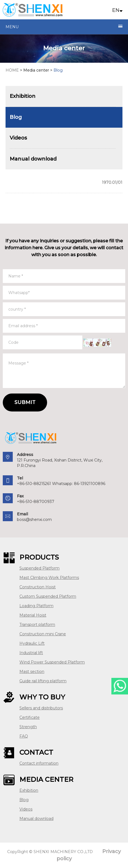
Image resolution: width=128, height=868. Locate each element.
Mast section (32, 672)
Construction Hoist (38, 587)
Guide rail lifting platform (43, 681)
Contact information (39, 763)
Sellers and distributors (41, 708)
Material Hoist (33, 615)
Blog (24, 800)
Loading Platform (36, 606)
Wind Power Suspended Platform (52, 662)
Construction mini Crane (43, 634)
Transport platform (37, 625)
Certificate (30, 717)
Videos (26, 809)
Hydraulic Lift (32, 643)
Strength (28, 727)
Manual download (36, 819)
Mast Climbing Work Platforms (49, 578)
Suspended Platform (39, 568)
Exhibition (29, 790)
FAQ (24, 736)
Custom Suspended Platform (48, 596)
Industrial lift (31, 653)
